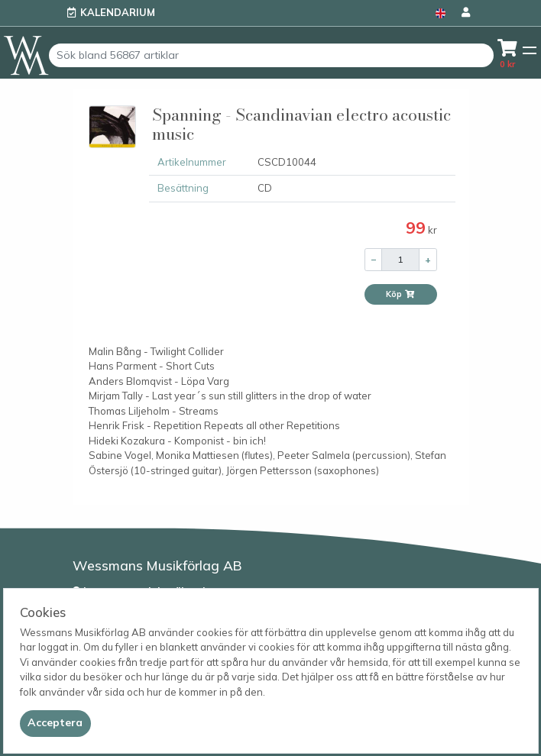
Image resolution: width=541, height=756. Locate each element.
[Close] (55, 723)
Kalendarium (118, 12)
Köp (400, 294)
